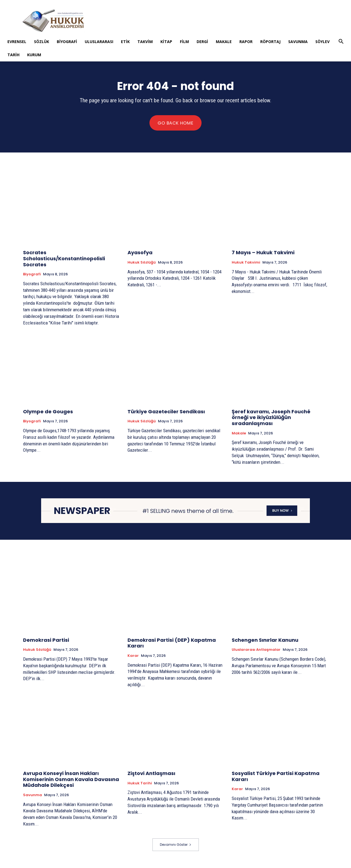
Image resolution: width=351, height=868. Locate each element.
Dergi (202, 42)
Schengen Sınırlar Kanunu (265, 641)
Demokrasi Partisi (46, 641)
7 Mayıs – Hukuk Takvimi (263, 253)
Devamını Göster (176, 845)
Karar (133, 656)
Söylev (322, 42)
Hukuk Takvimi (246, 263)
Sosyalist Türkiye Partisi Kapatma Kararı (276, 777)
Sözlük (42, 42)
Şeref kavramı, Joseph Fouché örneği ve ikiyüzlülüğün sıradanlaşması (271, 418)
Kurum (34, 55)
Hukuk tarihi (140, 784)
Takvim (145, 42)
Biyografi (67, 42)
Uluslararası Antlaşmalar (256, 651)
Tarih (13, 55)
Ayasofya (140, 253)
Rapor (246, 42)
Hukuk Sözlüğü (142, 263)
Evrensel (17, 42)
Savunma (298, 42)
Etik (125, 42)
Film (184, 42)
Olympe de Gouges (48, 412)
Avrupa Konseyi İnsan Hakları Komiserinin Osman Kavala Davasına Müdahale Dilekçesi (71, 780)
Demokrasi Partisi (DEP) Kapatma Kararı (172, 644)
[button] (341, 42)
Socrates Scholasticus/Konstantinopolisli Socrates (64, 259)
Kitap (166, 42)
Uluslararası (99, 42)
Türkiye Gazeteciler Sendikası (166, 412)
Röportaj (270, 42)
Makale (224, 42)
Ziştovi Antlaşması (151, 774)
